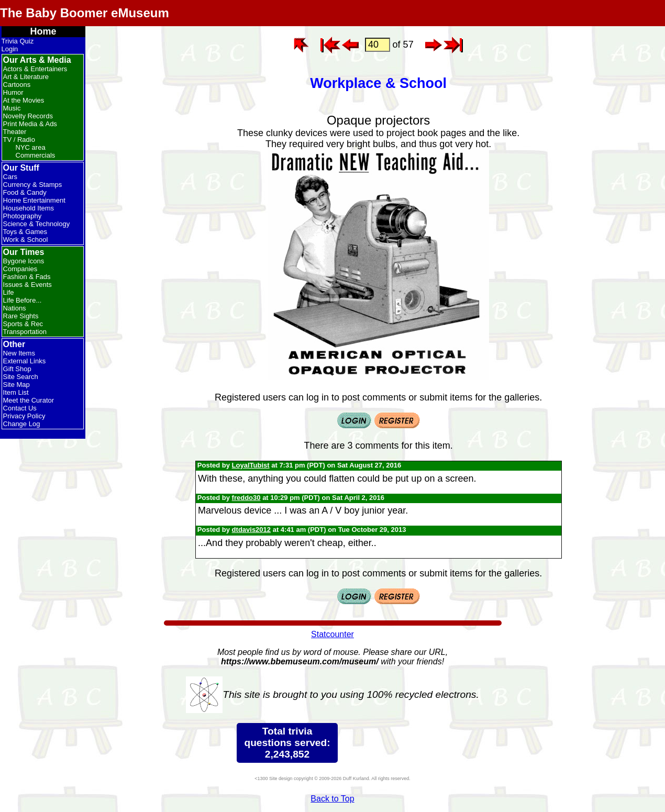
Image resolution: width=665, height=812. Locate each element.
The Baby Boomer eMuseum (85, 13)
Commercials (36, 155)
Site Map (16, 385)
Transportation (25, 332)
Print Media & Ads (30, 124)
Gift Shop (17, 369)
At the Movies (24, 100)
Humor (13, 92)
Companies (20, 269)
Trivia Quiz (18, 41)
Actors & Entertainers (35, 69)
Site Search (21, 377)
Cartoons (17, 85)
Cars (10, 177)
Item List (16, 392)
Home (43, 31)
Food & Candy (25, 192)
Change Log (22, 424)
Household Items (29, 208)
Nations (15, 308)
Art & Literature (26, 77)
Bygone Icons (24, 261)
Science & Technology (37, 224)
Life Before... (23, 300)
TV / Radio (19, 140)
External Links (25, 361)
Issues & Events (27, 285)
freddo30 (246, 498)
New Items (19, 353)
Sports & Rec (23, 324)
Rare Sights (21, 316)
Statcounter (332, 634)
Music (12, 108)
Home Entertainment (34, 200)
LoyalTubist (251, 465)
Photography (23, 216)
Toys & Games (25, 232)
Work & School (26, 240)
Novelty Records (28, 116)
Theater (15, 132)
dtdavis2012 (251, 530)
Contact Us (20, 408)
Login (10, 49)
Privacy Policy (24, 416)
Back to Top (332, 799)
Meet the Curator (29, 400)
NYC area (31, 147)
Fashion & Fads (27, 277)
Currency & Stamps (33, 185)
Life (9, 292)
